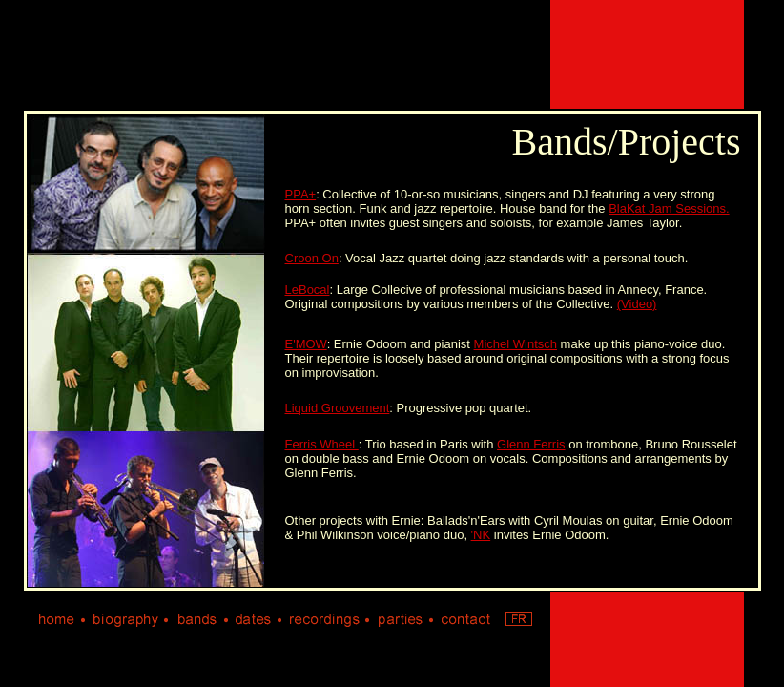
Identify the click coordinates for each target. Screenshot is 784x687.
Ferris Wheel (322, 444)
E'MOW (306, 344)
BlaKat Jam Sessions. (669, 208)
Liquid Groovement (338, 408)
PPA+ (301, 194)
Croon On (312, 258)
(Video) (637, 304)
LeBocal (308, 290)
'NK (481, 535)
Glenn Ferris (531, 444)
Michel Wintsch (516, 344)
